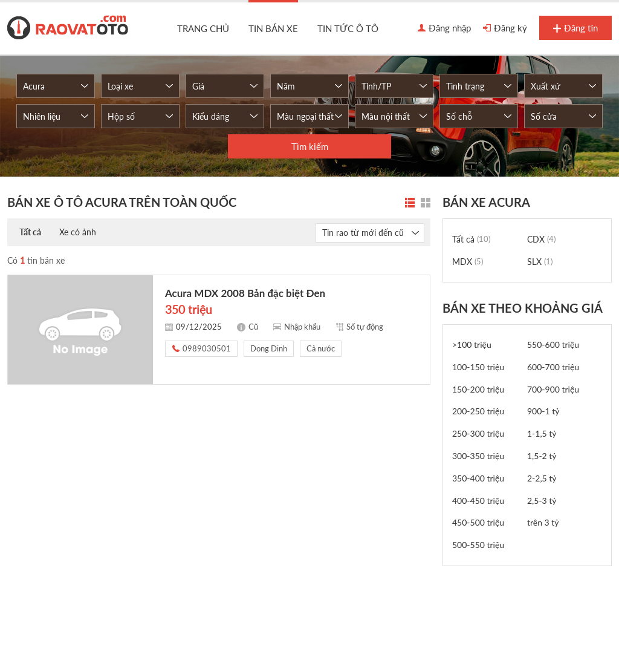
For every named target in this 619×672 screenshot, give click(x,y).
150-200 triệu (478, 389)
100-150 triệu (478, 367)
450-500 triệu (478, 522)
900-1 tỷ (543, 411)
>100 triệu (472, 344)
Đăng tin (575, 28)
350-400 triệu (478, 478)
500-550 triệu (478, 545)
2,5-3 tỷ (542, 501)
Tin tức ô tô (348, 28)
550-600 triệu (553, 344)
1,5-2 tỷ (542, 456)
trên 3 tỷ (543, 522)
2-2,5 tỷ (542, 478)
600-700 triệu (553, 367)
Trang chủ (203, 28)
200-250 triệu (478, 411)
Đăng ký (505, 28)
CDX (541, 239)
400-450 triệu (478, 501)
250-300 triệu (478, 433)
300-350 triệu (478, 456)
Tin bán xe (273, 28)
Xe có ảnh (78, 232)
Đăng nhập (444, 28)
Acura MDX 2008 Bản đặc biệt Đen (245, 293)
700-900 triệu (553, 389)
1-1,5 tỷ (542, 433)
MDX (468, 262)
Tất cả (30, 232)
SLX (540, 262)
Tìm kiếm (310, 146)
